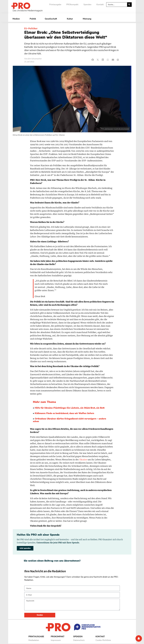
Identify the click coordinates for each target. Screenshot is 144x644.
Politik (33, 19)
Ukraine (83, 460)
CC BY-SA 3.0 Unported (122, 129)
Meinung (88, 19)
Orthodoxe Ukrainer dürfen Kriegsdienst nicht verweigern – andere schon (70, 420)
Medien (17, 19)
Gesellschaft (51, 19)
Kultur (70, 19)
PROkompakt (72, 5)
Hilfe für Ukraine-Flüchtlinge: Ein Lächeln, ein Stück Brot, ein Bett (70, 408)
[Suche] (129, 5)
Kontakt (100, 5)
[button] (93, 60)
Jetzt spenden (25, 548)
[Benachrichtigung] (139, 638)
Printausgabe (55, 5)
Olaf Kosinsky (109, 129)
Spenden (87, 5)
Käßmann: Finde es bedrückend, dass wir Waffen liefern (64, 413)
